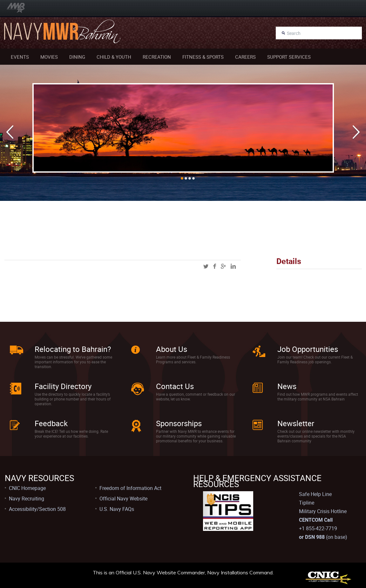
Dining (77, 57)
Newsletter (296, 423)
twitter (206, 266)
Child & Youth (114, 57)
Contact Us (175, 386)
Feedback (51, 423)
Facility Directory (63, 386)
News (287, 386)
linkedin (233, 266)
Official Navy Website (123, 499)
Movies (49, 57)
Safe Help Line (315, 494)
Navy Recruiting (27, 499)
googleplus (223, 266)
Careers (245, 57)
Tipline (307, 503)
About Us (172, 349)
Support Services (289, 57)
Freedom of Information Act (130, 488)
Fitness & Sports (203, 57)
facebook (215, 266)
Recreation (157, 57)
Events (20, 57)
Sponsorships (179, 423)
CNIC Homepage (27, 488)
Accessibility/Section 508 (37, 509)
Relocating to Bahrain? (73, 349)
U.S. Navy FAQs (117, 509)
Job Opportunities (308, 349)
